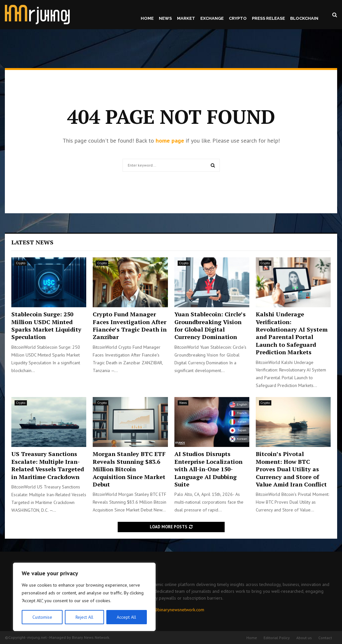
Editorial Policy (277, 638)
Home (147, 18)
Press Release (268, 18)
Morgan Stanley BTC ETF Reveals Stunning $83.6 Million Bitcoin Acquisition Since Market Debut (129, 469)
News (165, 18)
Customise (42, 617)
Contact (325, 638)
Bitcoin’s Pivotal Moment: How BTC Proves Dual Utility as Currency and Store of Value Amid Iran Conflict (291, 469)
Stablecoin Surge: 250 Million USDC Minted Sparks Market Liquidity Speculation (46, 325)
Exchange (212, 18)
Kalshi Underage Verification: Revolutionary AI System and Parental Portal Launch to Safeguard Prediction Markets (292, 333)
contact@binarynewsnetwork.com (172, 610)
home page (170, 141)
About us (304, 638)
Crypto (238, 18)
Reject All (84, 617)
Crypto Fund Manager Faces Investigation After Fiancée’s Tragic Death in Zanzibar (130, 325)
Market (186, 18)
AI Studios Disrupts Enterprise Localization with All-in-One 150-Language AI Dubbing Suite (208, 469)
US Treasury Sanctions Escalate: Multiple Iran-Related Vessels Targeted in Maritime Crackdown (48, 465)
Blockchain (304, 18)
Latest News (32, 242)
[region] (84, 597)
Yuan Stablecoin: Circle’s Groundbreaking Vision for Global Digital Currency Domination (210, 325)
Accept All (127, 617)
